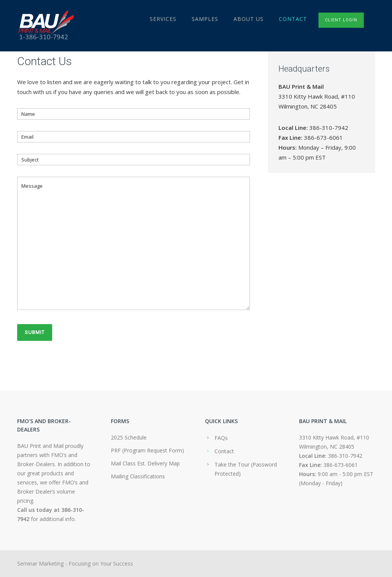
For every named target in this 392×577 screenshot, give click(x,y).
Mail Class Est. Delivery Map (145, 463)
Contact (293, 19)
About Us (249, 19)
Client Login (341, 20)
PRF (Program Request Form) (147, 450)
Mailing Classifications (138, 476)
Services (163, 19)
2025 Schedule (129, 437)
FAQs (221, 438)
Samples (205, 19)
